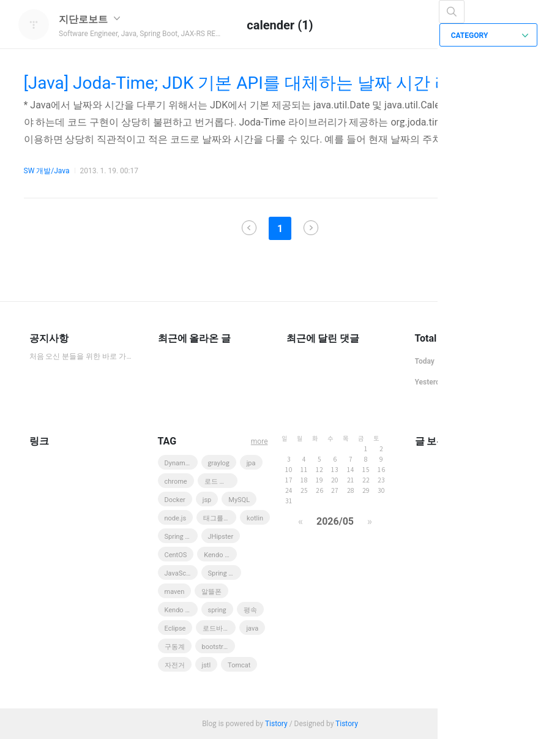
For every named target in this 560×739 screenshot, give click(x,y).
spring (217, 610)
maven (175, 592)
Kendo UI (217, 555)
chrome (176, 482)
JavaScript (181, 573)
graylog (219, 463)
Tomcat (239, 665)
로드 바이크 (221, 482)
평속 (250, 610)
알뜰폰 (211, 592)
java (252, 628)
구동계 (175, 647)
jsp (207, 500)
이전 (249, 228)
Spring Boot (225, 573)
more (259, 441)
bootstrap (216, 647)
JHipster (221, 537)
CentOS (176, 555)
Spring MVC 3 (181, 537)
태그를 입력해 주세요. (220, 518)
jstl (207, 665)
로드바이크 (219, 628)
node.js (176, 518)
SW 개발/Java (47, 171)
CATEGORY (490, 36)
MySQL (239, 500)
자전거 (175, 665)
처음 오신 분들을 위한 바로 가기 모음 (81, 356)
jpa (251, 463)
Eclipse (175, 628)
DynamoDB (181, 463)
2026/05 (335, 521)
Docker (175, 500)
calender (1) (280, 25)
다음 (311, 228)
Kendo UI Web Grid (181, 610)
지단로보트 (89, 19)
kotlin (255, 518)
